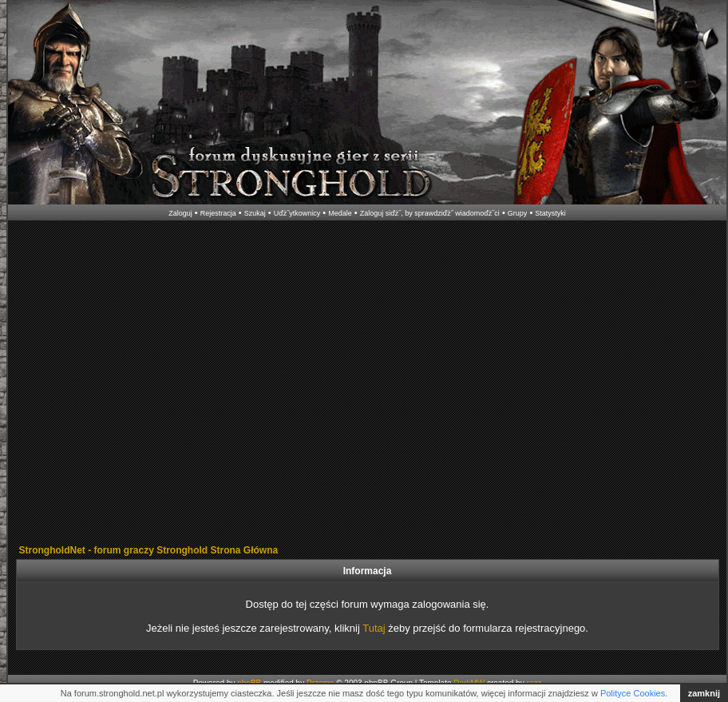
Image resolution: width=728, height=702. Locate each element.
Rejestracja (218, 213)
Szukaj (255, 213)
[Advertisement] (150, 384)
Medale (340, 213)
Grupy (518, 213)
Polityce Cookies (633, 693)
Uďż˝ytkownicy (297, 213)
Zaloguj (180, 213)
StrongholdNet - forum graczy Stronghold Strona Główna (149, 550)
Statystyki (550, 213)
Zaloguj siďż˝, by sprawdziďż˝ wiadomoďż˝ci (430, 213)
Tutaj (374, 628)
